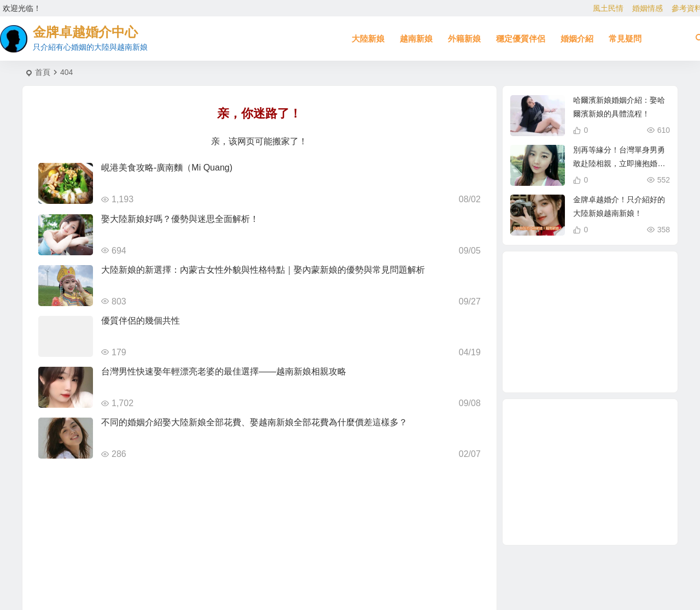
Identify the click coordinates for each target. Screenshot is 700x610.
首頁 (43, 72)
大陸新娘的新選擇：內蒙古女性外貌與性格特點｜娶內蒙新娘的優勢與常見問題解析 (263, 270)
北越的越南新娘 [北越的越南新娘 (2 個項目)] (584, 277)
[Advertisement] (590, 472)
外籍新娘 (464, 39)
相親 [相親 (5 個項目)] (542, 331)
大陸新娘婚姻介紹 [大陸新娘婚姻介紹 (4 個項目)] (589, 368)
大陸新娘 (368, 39)
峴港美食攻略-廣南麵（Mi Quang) (167, 168)
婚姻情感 (647, 8)
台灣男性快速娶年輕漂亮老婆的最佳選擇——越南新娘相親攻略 (224, 371)
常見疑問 (625, 39)
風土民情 (608, 8)
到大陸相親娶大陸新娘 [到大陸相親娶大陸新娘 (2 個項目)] (549, 302)
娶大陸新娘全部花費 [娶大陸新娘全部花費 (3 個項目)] (618, 296)
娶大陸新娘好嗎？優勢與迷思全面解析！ (180, 219)
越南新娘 (416, 39)
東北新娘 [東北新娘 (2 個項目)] (616, 363)
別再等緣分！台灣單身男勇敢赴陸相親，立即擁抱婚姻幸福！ (619, 163)
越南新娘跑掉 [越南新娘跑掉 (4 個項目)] (592, 321)
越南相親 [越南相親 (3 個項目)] (616, 308)
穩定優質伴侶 (521, 39)
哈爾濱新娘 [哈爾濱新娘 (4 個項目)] (578, 298)
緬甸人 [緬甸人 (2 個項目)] (628, 336)
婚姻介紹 (577, 39)
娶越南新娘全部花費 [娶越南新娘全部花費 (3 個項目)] (575, 345)
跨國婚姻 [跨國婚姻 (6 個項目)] (603, 350)
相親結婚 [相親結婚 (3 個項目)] (558, 356)
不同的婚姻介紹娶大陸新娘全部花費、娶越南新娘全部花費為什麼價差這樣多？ (254, 422)
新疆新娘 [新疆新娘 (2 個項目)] (610, 283)
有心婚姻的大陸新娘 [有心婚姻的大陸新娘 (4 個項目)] (556, 322)
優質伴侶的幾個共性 (141, 321)
